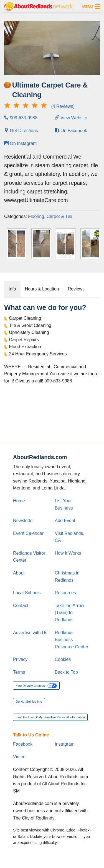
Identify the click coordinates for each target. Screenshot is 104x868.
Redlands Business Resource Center (72, 640)
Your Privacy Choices (36, 686)
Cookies (63, 659)
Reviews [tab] (76, 289)
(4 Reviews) (39, 106)
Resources (65, 593)
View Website (71, 118)
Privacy (20, 659)
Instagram (65, 744)
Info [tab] (12, 289)
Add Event (65, 521)
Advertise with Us (30, 633)
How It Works (68, 553)
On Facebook (71, 131)
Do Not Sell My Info (29, 702)
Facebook (23, 744)
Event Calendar (28, 533)
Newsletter (24, 521)
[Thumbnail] (17, 244)
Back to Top (66, 672)
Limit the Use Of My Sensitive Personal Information (50, 717)
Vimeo (19, 757)
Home (19, 501)
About (19, 573)
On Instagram (20, 143)
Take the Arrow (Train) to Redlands (70, 613)
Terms (19, 672)
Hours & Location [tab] (42, 289)
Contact (21, 606)
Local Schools (27, 593)
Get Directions (21, 131)
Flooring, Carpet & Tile (50, 216)
